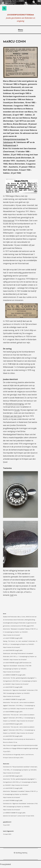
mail (12, 595)
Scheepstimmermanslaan (14, 139)
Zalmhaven (8, 142)
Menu (20, 30)
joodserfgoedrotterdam (20, 15)
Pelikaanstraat (10, 145)
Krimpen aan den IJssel (12, 416)
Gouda (17, 410)
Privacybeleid (5, 864)
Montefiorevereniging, (15, 404)
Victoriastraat (9, 221)
